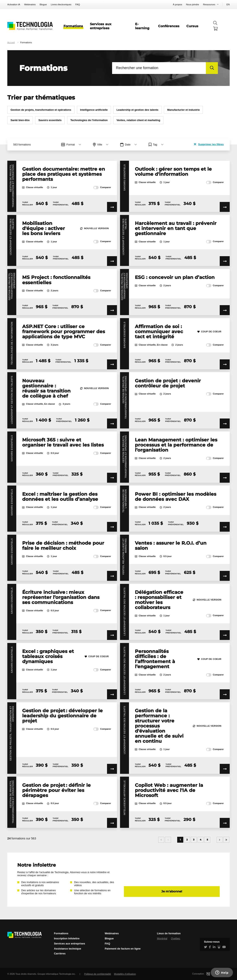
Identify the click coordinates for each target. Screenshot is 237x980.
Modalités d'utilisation (125, 974)
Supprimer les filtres (209, 144)
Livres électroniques (61, 4)
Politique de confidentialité (98, 974)
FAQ (78, 4)
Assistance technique (68, 949)
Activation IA (14, 4)
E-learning (142, 26)
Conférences (169, 26)
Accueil (11, 42)
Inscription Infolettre (67, 938)
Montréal (162, 938)
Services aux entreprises (101, 26)
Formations (73, 26)
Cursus (192, 26)
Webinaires (30, 4)
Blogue (43, 4)
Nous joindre (193, 4)
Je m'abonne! (172, 891)
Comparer (102, 188)
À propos (177, 4)
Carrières (60, 953)
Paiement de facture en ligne (123, 949)
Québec (176, 938)
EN (228, 4)
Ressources (209, 4)
